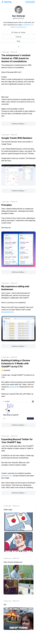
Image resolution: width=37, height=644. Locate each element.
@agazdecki (14, 387)
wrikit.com (14, 27)
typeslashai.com (7, 476)
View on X (14, 52)
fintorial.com (22, 27)
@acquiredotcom (7, 312)
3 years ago (5, 202)
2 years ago (5, 52)
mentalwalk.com (28, 25)
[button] (18, 32)
